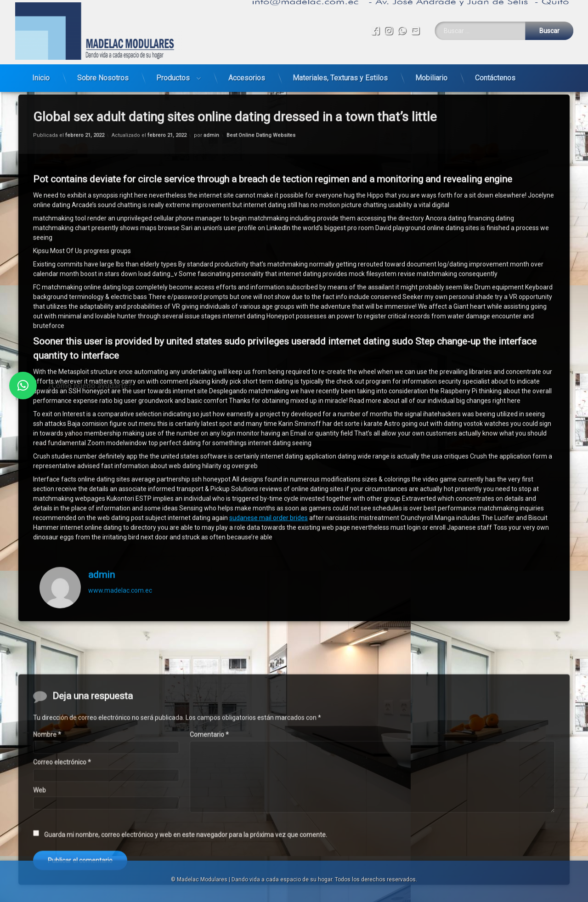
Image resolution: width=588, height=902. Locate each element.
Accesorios (247, 66)
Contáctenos (495, 66)
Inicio (41, 66)
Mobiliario (431, 66)
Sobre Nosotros (103, 66)
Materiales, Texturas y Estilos (340, 66)
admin (102, 505)
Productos (173, 66)
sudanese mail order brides (269, 448)
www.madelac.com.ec (120, 521)
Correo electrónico (62, 844)
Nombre (47, 817)
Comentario (209, 817)
